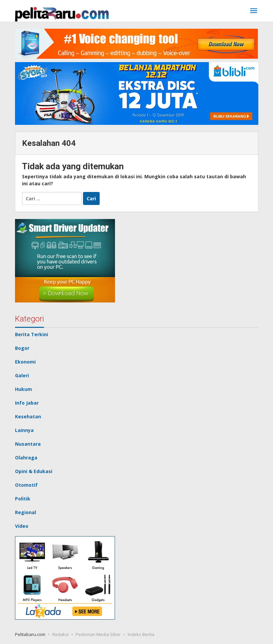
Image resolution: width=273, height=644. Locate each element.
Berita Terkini (31, 334)
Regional (25, 512)
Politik (23, 499)
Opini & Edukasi (34, 471)
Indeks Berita (141, 634)
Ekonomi (25, 362)
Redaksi (60, 634)
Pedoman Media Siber (98, 634)
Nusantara (28, 444)
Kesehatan (28, 416)
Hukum (23, 389)
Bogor (22, 348)
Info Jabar (27, 403)
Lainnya (24, 430)
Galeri (22, 375)
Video (22, 526)
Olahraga (26, 458)
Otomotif (26, 485)
